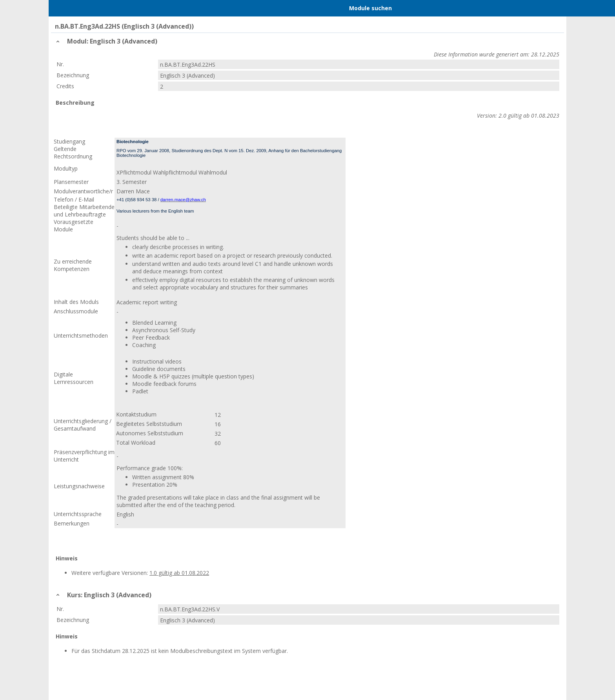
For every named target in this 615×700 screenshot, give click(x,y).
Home (96, 8)
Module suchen (370, 8)
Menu (66, 8)
